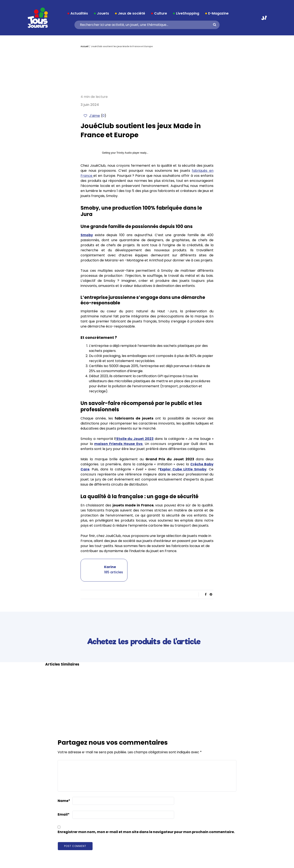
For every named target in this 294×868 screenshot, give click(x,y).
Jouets (103, 13)
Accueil (85, 46)
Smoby (87, 235)
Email (64, 814)
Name (64, 801)
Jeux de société (132, 13)
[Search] (145, 25)
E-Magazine (218, 13)
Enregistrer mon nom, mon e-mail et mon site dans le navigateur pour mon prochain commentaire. (146, 832)
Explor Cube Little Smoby (183, 469)
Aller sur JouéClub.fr (264, 18)
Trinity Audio (124, 153)
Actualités (79, 13)
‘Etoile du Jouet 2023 (135, 439)
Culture (161, 13)
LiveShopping (188, 13)
